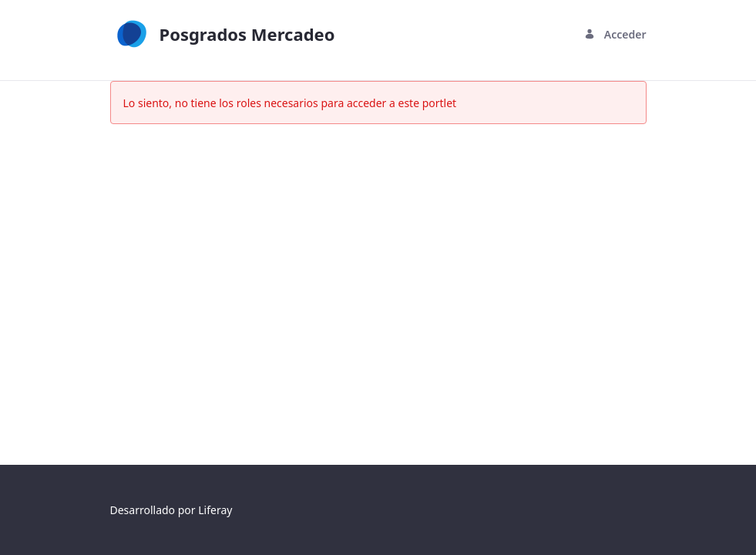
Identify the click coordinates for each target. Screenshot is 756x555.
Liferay (215, 510)
